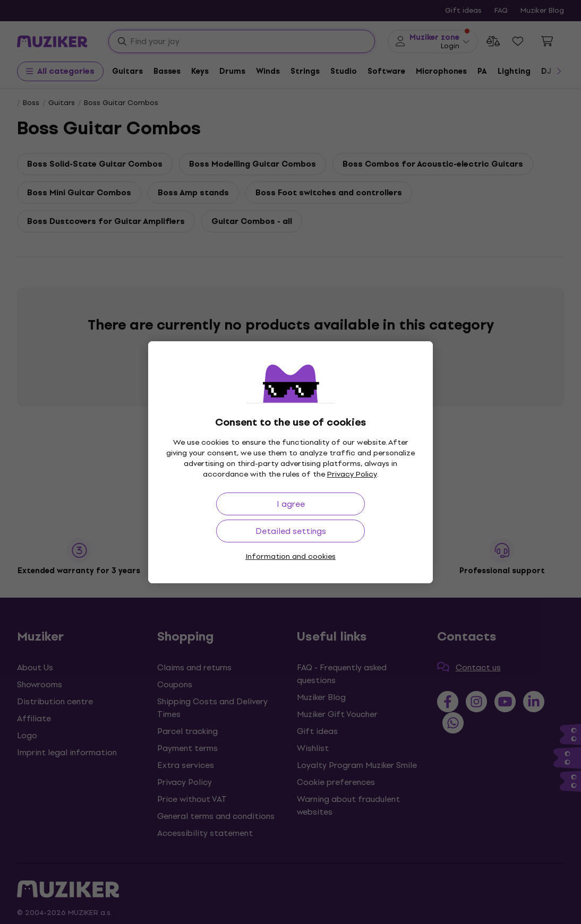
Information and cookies (290, 556)
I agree (291, 504)
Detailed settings (291, 531)
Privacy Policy (352, 474)
